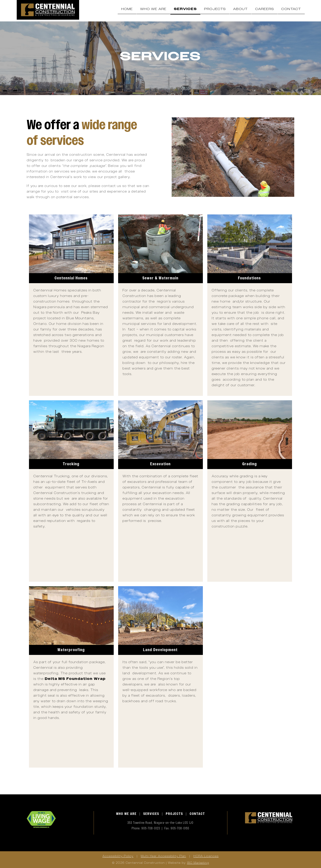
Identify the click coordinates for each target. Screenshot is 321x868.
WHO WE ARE (126, 814)
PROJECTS (174, 814)
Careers (265, 9)
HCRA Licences (206, 856)
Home (127, 9)
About (241, 9)
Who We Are (153, 9)
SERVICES (151, 814)
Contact (291, 9)
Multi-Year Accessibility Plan (164, 856)
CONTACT (197, 814)
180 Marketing (198, 863)
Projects (215, 9)
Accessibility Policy (118, 856)
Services (185, 9)
